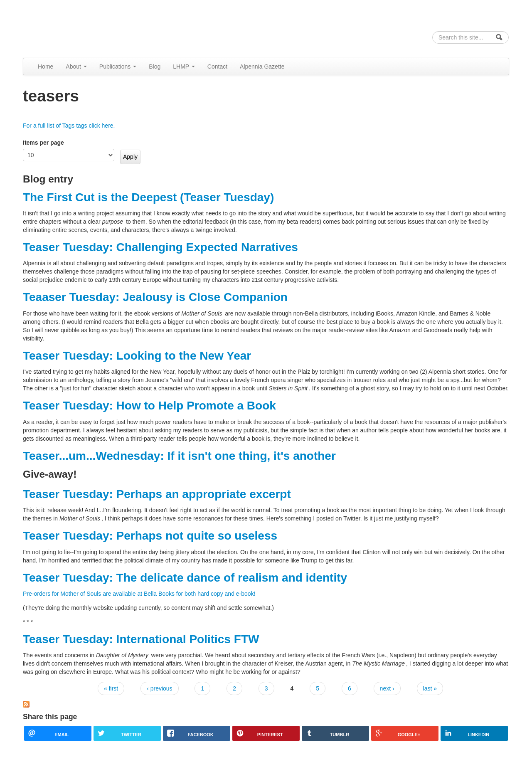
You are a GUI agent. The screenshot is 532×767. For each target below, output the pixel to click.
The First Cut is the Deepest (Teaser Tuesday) (148, 197)
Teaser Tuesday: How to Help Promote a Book (149, 406)
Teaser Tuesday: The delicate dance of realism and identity (185, 578)
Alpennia (66, 28)
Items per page (43, 143)
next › (387, 688)
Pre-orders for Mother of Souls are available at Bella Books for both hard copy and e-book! (139, 594)
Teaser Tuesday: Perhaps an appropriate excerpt (157, 494)
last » (430, 688)
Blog (155, 67)
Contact (217, 67)
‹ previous (159, 688)
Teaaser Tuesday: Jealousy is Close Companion (155, 297)
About (76, 67)
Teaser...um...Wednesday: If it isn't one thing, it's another (179, 456)
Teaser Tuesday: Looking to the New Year (137, 356)
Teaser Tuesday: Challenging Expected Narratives (160, 247)
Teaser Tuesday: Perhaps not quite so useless (150, 536)
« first (111, 688)
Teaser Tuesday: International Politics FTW (141, 639)
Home (46, 67)
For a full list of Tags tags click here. (69, 126)
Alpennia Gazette (262, 67)
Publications (118, 67)
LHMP (184, 67)
